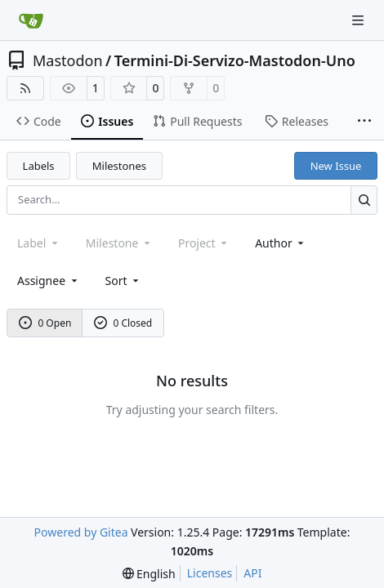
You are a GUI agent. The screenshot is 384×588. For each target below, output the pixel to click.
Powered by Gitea (81, 532)
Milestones (119, 166)
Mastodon (68, 60)
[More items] (364, 122)
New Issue (336, 166)
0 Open (45, 323)
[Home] (31, 20)
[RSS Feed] (25, 88)
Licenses (210, 573)
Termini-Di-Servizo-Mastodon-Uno (235, 60)
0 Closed (123, 323)
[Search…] (364, 200)
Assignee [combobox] (49, 281)
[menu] (124, 281)
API (252, 573)
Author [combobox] (281, 243)
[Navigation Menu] (359, 20)
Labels (39, 166)
